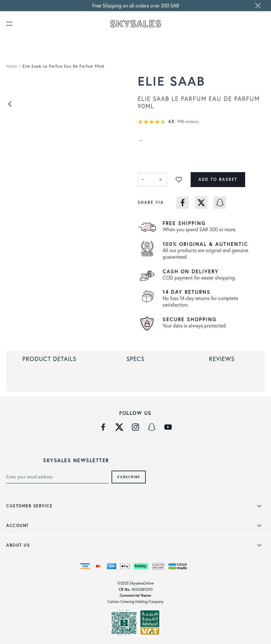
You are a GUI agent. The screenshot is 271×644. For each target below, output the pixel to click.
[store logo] (136, 24)
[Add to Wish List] (179, 180)
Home (12, 66)
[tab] (49, 359)
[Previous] (10, 104)
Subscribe (129, 477)
